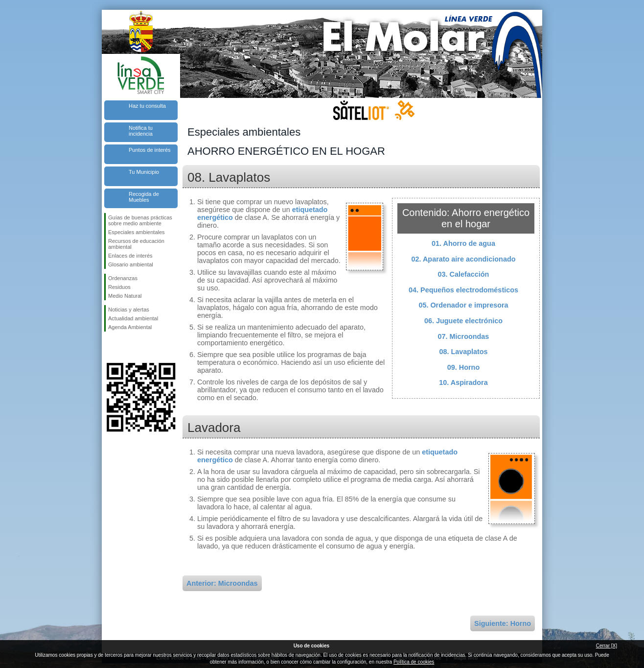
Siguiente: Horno (503, 623)
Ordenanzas (123, 278)
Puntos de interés (150, 150)
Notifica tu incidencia (141, 131)
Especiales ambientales (137, 232)
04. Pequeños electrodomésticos (463, 290)
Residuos (119, 287)
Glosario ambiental (131, 264)
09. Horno (463, 367)
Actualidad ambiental (133, 318)
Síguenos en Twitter (126, 347)
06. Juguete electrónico (463, 321)
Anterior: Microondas (222, 583)
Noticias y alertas (129, 310)
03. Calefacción (464, 274)
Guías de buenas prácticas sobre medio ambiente (140, 220)
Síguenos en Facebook (110, 347)
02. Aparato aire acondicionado (464, 259)
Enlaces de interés (130, 256)
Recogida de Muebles (144, 197)
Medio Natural (125, 296)
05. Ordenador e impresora (463, 305)
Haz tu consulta (147, 106)
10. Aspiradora (463, 382)
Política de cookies (414, 662)
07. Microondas (464, 336)
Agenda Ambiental (130, 327)
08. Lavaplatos (463, 352)
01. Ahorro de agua (463, 243)
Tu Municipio (144, 172)
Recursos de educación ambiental (136, 244)
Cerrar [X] (607, 646)
